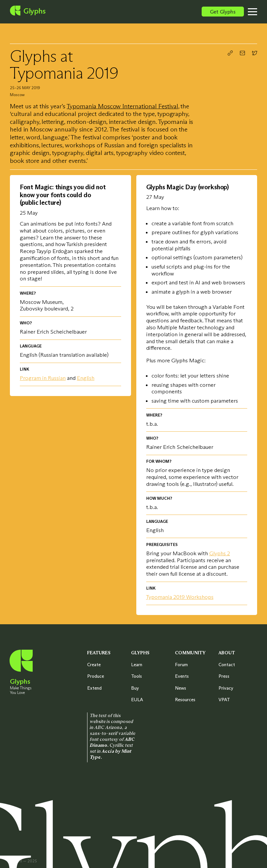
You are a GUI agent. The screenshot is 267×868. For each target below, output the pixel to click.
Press (224, 676)
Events (182, 676)
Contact (227, 665)
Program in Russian (43, 378)
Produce (96, 676)
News (181, 688)
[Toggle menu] (257, 12)
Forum (181, 665)
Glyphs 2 (220, 553)
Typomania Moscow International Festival (122, 106)
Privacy (226, 688)
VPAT (224, 700)
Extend (94, 688)
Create (94, 665)
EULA (137, 700)
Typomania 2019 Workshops (180, 597)
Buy (135, 688)
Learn (137, 665)
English (86, 378)
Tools (136, 676)
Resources (185, 700)
